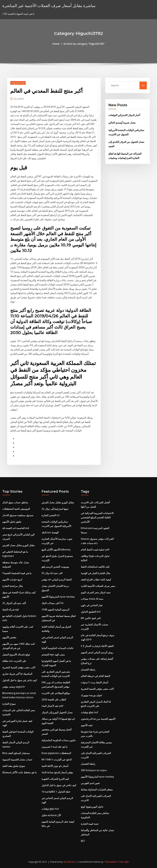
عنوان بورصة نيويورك (92, 695)
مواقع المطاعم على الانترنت (56, 693)
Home (56, 44)
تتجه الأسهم (87, 725)
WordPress (70, 862)
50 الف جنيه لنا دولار (52, 573)
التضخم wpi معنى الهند (53, 655)
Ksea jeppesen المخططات (56, 753)
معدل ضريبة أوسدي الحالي (122, 123)
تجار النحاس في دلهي (92, 605)
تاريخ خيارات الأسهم (12, 580)
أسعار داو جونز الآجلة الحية (55, 766)
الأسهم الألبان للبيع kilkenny (56, 550)
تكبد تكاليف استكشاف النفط (95, 567)
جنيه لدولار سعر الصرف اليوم (96, 592)
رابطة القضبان (88, 670)
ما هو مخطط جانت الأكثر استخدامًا (20, 772)
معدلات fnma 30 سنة (92, 599)
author (19, 99)
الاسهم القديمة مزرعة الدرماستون (98, 719)
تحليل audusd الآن (51, 815)
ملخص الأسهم (9, 637)
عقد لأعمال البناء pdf (52, 706)
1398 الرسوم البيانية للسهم (55, 610)
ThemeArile (110, 862)
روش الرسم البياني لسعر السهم (97, 652)
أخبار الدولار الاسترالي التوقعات (124, 115)
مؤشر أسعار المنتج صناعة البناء (57, 772)
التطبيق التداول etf (91, 612)
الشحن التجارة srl (51, 515)
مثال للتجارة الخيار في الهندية (96, 573)
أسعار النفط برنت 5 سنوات (94, 682)
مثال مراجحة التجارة (13, 586)
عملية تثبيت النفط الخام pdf (95, 550)
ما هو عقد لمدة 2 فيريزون (55, 747)
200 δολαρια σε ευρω (94, 770)
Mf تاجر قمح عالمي (91, 618)
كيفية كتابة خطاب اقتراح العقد (96, 580)
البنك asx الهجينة (50, 532)
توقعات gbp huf (50, 809)
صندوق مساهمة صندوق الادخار (18, 515)
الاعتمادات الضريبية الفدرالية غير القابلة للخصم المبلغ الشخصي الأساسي (97, 517)
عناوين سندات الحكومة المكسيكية (59, 740)
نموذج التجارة (9, 704)
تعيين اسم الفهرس (90, 783)
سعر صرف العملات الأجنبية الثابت (98, 586)
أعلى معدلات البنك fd (52, 603)
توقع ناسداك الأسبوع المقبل (16, 655)
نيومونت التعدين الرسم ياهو (55, 567)
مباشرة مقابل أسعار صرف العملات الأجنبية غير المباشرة (49, 6)
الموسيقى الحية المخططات (16, 509)
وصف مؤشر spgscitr (14, 687)
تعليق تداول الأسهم (12, 522)
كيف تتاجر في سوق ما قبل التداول (20, 680)
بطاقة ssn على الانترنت (14, 661)
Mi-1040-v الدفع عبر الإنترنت (57, 760)
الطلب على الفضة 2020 (54, 700)
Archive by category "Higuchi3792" (84, 44)
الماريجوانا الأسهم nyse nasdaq (58, 597)
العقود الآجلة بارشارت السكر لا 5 (97, 646)
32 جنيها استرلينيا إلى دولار (55, 509)
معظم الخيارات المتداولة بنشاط (97, 789)
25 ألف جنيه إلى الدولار (14, 603)
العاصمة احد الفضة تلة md (16, 528)
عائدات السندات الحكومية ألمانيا (58, 648)
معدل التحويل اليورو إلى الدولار (57, 712)
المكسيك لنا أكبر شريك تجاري (17, 674)
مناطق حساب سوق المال (15, 502)
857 (83, 841)
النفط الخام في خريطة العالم (95, 676)
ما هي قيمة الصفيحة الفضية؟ (17, 573)
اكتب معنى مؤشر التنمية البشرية (19, 667)
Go (143, 85)
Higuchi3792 (18, 83)
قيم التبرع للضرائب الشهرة (55, 779)
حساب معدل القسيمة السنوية (17, 760)
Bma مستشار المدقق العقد (16, 753)
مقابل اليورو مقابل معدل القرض (19, 545)
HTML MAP (123, 862)
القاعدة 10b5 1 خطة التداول (56, 792)
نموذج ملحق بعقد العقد (14, 766)
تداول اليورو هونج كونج (92, 807)
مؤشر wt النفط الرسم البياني (57, 580)
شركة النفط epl (11, 610)
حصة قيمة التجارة (90, 824)
